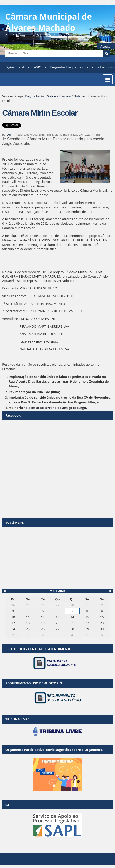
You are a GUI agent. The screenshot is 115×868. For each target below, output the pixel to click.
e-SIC (37, 67)
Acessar (106, 46)
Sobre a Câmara (59, 96)
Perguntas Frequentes (67, 67)
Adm (10, 135)
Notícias (80, 96)
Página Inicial (14, 67)
